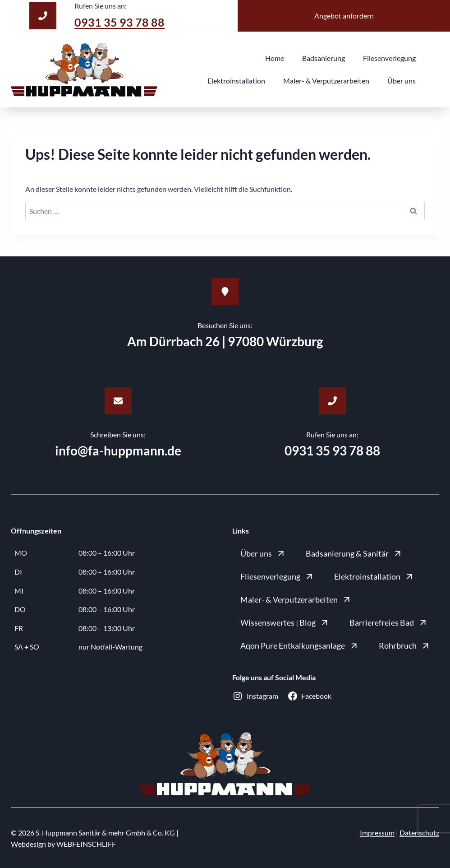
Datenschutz (419, 833)
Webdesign (28, 844)
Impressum (377, 833)
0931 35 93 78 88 (122, 22)
